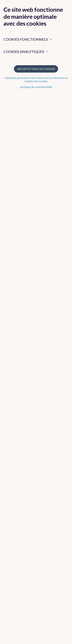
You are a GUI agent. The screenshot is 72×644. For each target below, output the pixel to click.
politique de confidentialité (36, 87)
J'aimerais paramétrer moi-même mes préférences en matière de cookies (36, 79)
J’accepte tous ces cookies (36, 69)
